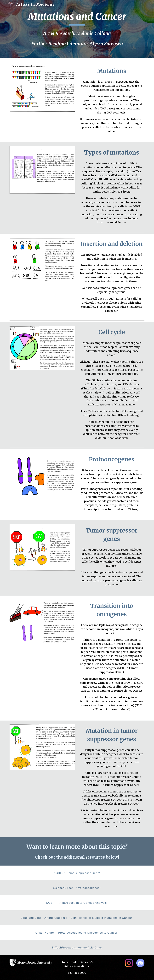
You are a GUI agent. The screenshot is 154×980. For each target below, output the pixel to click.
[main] (77, 18)
